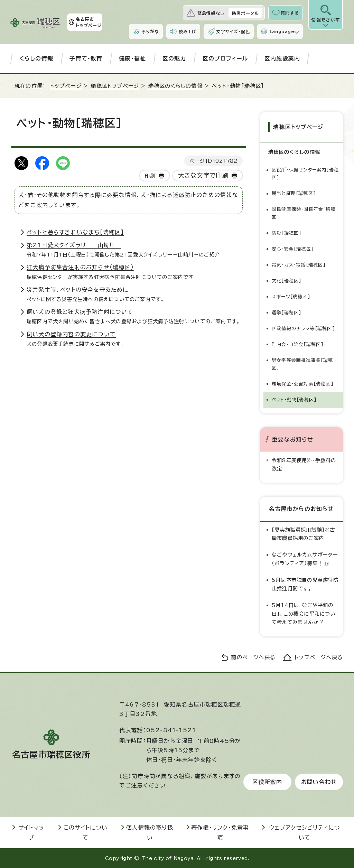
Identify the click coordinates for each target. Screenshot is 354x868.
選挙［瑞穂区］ (286, 312)
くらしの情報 (36, 58)
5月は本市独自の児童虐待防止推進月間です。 (305, 584)
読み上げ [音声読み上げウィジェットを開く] (188, 31)
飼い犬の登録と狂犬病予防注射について (80, 312)
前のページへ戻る (253, 657)
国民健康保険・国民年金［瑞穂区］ (304, 213)
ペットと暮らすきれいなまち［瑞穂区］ (75, 232)
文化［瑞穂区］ (286, 281)
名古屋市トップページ (89, 22)
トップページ (66, 86)
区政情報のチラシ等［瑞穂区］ (303, 328)
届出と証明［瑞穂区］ (294, 193)
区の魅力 (174, 58)
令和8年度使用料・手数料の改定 (304, 464)
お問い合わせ (319, 782)
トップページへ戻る (319, 657)
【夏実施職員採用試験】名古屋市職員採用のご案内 (304, 534)
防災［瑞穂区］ (286, 233)
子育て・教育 (86, 58)
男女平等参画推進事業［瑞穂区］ (302, 364)
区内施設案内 (282, 58)
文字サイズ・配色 (233, 31)
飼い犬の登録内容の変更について (71, 334)
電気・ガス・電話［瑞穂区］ (299, 265)
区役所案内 (267, 782)
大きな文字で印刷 (203, 175)
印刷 (150, 176)
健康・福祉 (132, 58)
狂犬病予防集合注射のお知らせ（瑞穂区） (80, 267)
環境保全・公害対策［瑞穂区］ (302, 384)
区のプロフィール (225, 58)
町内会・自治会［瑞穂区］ (297, 344)
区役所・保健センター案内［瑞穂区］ (305, 174)
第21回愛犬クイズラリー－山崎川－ (74, 245)
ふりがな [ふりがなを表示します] (150, 31)
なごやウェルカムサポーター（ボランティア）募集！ (305, 559)
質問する (290, 13)
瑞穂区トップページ (115, 86)
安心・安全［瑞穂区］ (293, 249)
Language (282, 31)
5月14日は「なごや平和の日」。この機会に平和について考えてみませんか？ (304, 614)
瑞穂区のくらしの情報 (175, 86)
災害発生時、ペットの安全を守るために (78, 290)
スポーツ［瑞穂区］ (291, 296)
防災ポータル (245, 13)
